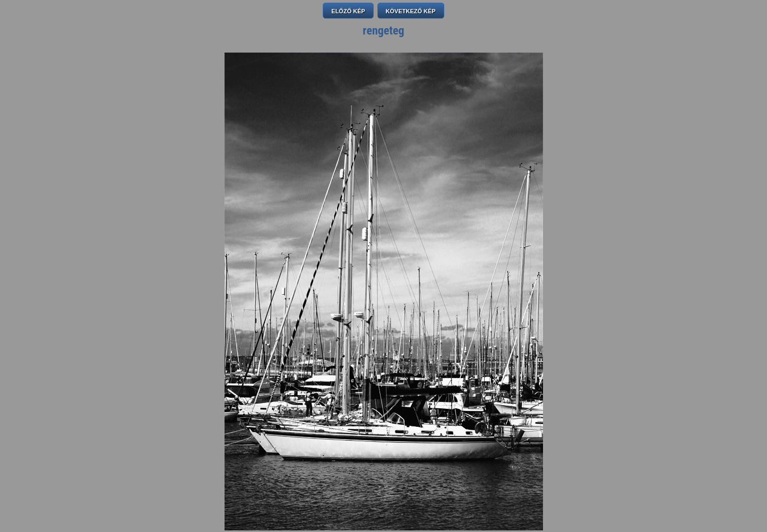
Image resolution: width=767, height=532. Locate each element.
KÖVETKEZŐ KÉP (411, 11)
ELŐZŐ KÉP (348, 11)
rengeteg (383, 31)
